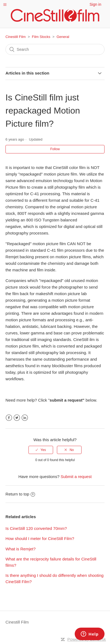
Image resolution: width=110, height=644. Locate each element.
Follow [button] (55, 149)
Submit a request (76, 477)
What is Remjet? (21, 549)
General (63, 37)
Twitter (17, 418)
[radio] (41, 450)
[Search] (55, 49)
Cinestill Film (16, 37)
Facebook (9, 418)
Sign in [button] (95, 4)
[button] (5, 4)
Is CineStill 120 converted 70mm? (36, 528)
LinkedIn (25, 418)
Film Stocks (41, 37)
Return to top (20, 494)
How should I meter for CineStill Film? (40, 538)
